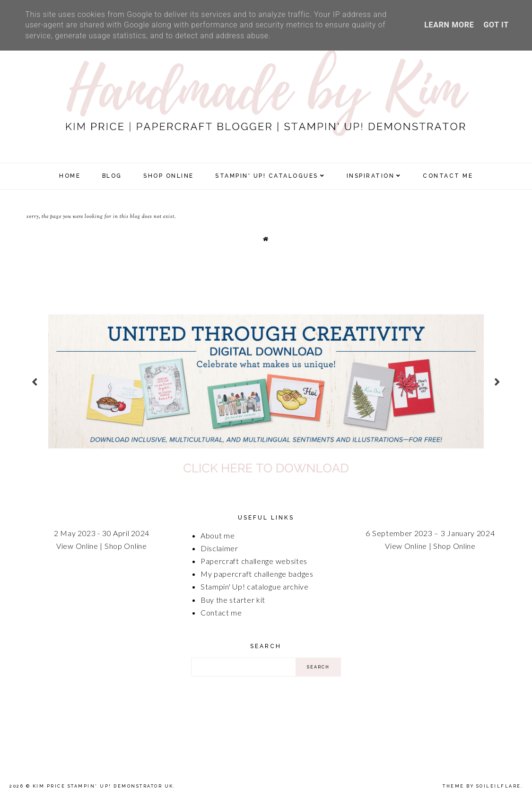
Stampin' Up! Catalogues (267, 176)
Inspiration (371, 176)
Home (70, 176)
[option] (266, 381)
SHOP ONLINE (169, 176)
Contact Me (448, 176)
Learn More (449, 25)
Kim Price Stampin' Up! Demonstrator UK (103, 786)
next (497, 381)
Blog (112, 176)
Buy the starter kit (233, 600)
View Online (77, 546)
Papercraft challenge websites (254, 561)
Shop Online (126, 546)
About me (218, 535)
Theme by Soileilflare (482, 786)
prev (35, 381)
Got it (496, 25)
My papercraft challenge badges (257, 574)
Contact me (221, 612)
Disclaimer (219, 548)
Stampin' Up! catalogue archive (255, 586)
